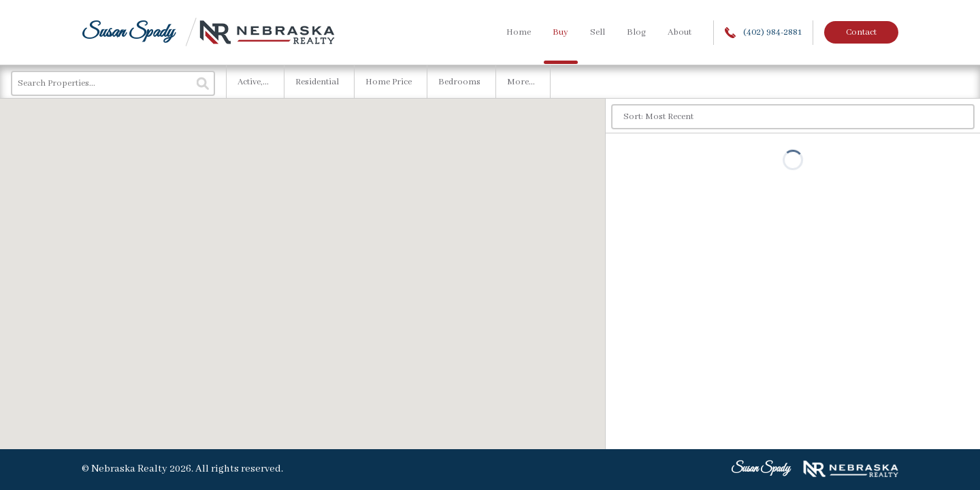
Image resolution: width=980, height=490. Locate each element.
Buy (560, 32)
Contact (861, 32)
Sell (598, 32)
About (680, 32)
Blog (636, 32)
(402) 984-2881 (763, 32)
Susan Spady (128, 32)
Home (519, 32)
